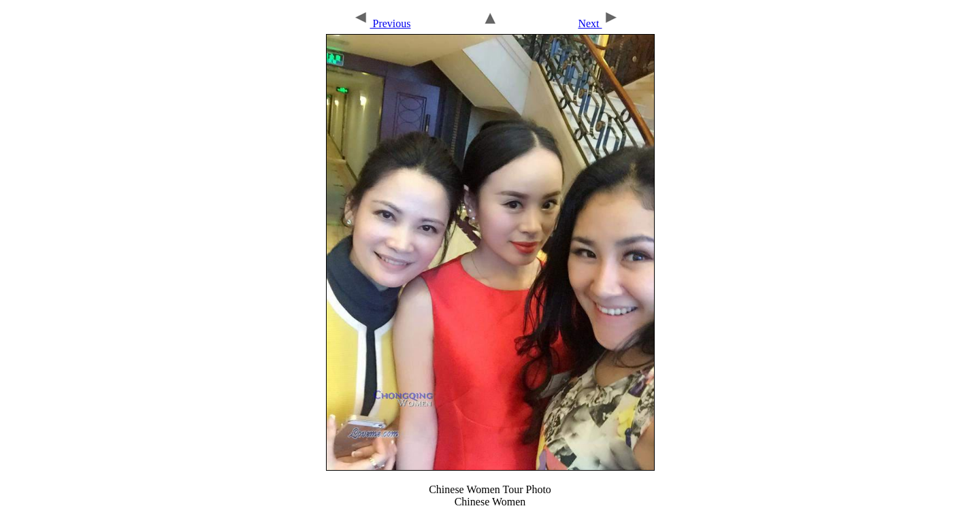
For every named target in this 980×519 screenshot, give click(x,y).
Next (598, 23)
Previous (381, 23)
